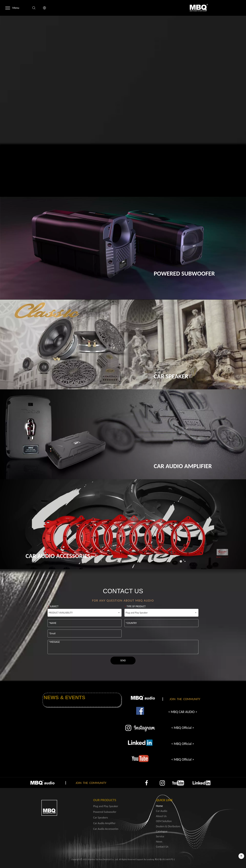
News (159, 842)
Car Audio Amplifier (104, 823)
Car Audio (162, 811)
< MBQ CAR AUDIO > (183, 712)
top (241, 856)
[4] (140, 758)
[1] (140, 711)
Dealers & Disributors (168, 826)
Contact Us (162, 847)
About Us (161, 816)
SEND (123, 660)
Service (160, 836)
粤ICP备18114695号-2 (165, 859)
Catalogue (162, 831)
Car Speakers (100, 818)
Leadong (150, 859)
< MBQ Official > (183, 728)
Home (159, 806)
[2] (140, 728)
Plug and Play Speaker (106, 806)
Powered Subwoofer (105, 812)
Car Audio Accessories (106, 829)
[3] (140, 743)
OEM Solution (164, 821)
